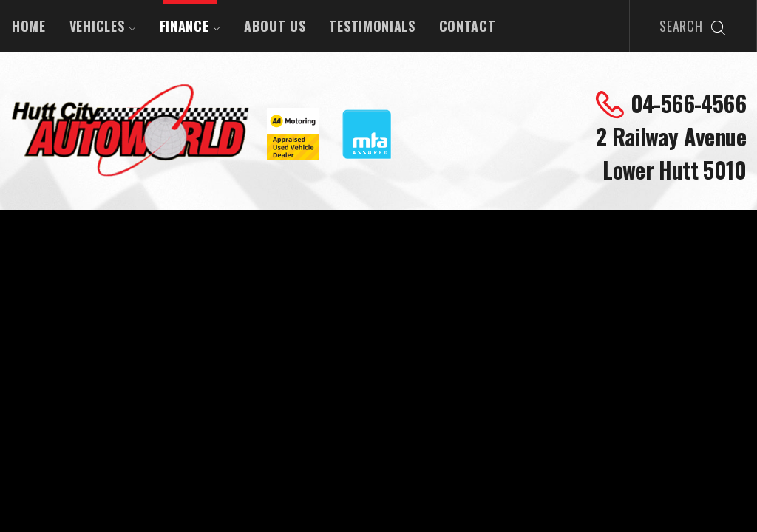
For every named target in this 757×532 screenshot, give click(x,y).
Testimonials (372, 26)
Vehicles (103, 26)
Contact (468, 26)
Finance (190, 26)
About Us (275, 26)
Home (29, 26)
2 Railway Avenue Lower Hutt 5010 (671, 153)
